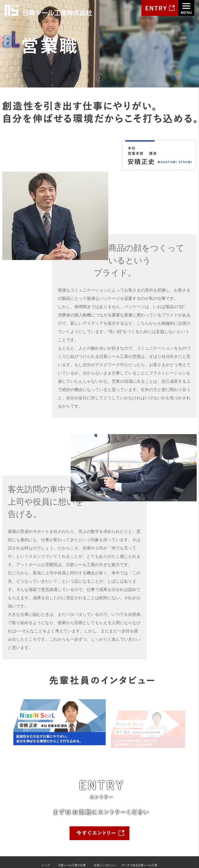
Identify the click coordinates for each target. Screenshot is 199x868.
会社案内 (47, 821)
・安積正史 (101, 821)
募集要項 (127, 821)
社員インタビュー (105, 816)
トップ (46, 816)
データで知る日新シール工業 (139, 816)
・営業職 (64, 821)
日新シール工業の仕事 (72, 816)
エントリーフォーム (134, 832)
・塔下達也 (101, 827)
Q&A (124, 827)
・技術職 (64, 827)
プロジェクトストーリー (73, 832)
